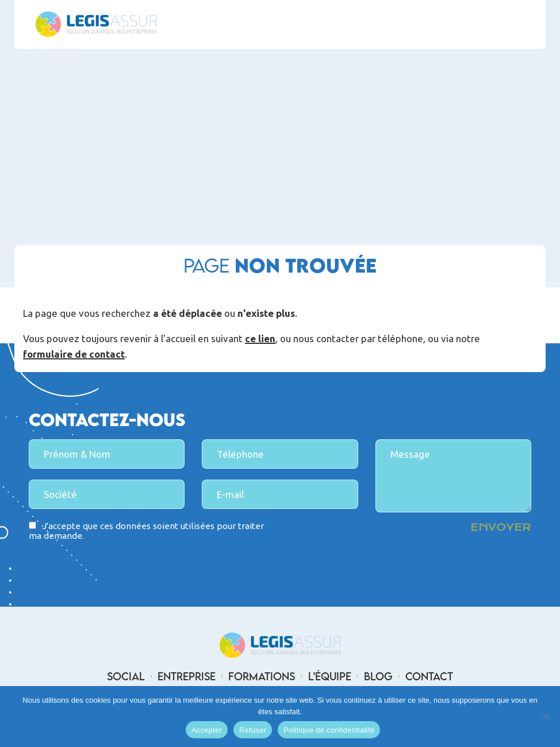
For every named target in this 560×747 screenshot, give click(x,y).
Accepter (207, 730)
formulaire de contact (74, 355)
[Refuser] (546, 717)
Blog (378, 676)
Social (126, 676)
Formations (262, 676)
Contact (429, 676)
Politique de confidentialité (329, 730)
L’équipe (330, 676)
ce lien (260, 339)
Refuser (253, 730)
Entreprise (187, 676)
